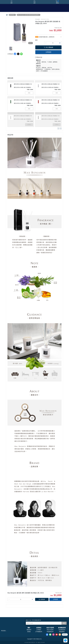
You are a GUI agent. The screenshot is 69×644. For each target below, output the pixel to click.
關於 (29, 628)
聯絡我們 (29, 630)
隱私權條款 (62, 632)
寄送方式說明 (50, 630)
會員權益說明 (62, 628)
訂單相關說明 (39, 632)
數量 (36, 40)
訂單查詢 (39, 630)
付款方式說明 (50, 628)
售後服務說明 (50, 632)
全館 (37, 37)
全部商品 (39, 628)
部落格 (29, 632)
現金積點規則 (62, 630)
